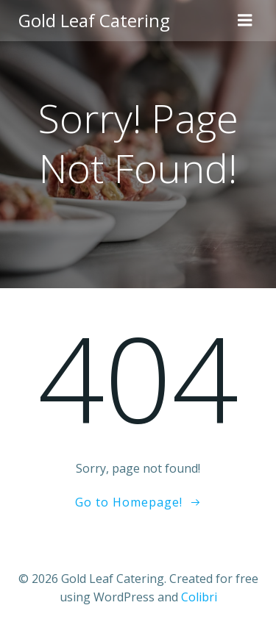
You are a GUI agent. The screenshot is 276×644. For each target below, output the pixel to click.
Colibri (199, 597)
